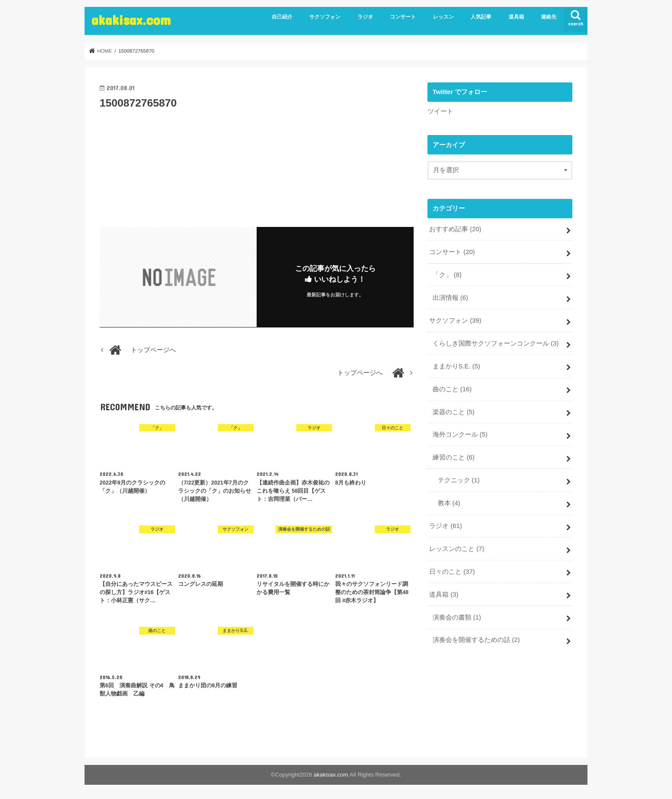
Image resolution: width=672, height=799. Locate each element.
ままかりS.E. (456, 366)
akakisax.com (131, 20)
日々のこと (452, 572)
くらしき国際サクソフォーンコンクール (496, 343)
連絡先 (549, 17)
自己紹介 (282, 17)
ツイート (440, 111)
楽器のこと (454, 412)
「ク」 (447, 275)
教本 (449, 503)
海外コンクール (460, 434)
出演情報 (450, 298)
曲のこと (452, 389)
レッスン (443, 17)
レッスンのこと (457, 549)
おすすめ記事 (455, 229)
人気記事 (481, 17)
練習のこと (454, 457)
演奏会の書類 (457, 617)
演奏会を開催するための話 (476, 640)
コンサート (403, 17)
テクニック (459, 480)
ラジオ (365, 17)
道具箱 (516, 17)
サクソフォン (325, 17)
